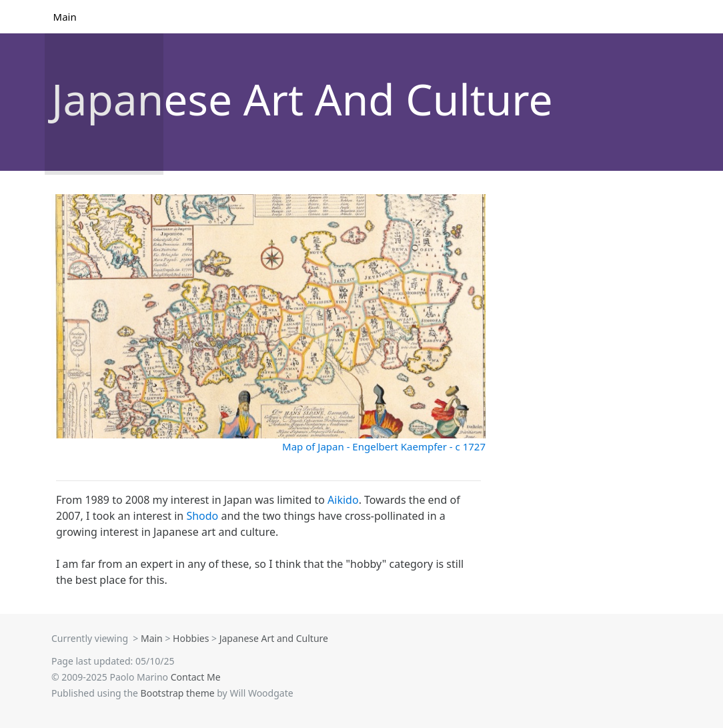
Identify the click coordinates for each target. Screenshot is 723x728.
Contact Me (196, 677)
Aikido (343, 500)
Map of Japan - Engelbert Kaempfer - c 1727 (384, 446)
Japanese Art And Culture (302, 99)
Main (66, 16)
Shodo (202, 516)
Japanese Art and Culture (274, 638)
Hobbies (191, 638)
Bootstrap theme (178, 693)
